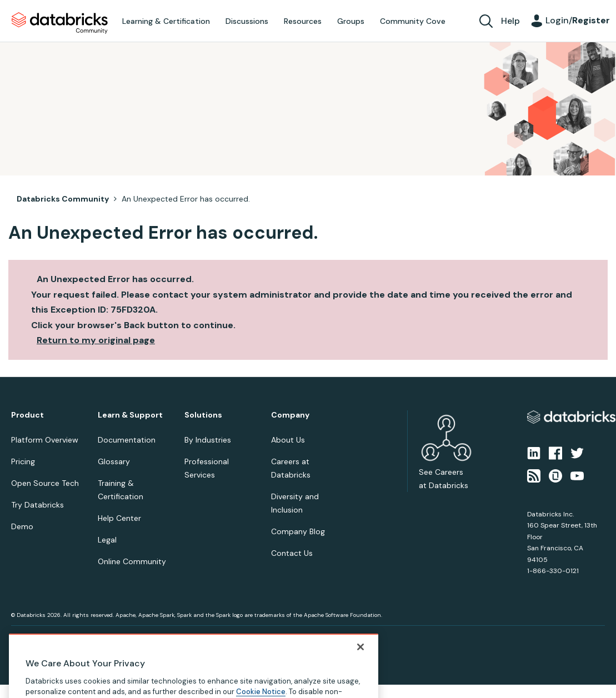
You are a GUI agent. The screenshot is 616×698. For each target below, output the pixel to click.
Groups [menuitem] (351, 21)
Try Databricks (37, 505)
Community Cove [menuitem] (413, 21)
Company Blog (298, 531)
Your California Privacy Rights (209, 639)
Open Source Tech (45, 483)
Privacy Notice (30, 639)
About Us (288, 440)
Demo (22, 526)
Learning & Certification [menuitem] (166, 21)
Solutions (203, 415)
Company (290, 415)
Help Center (119, 518)
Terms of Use (76, 639)
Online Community (132, 561)
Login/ (578, 20)
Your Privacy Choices (131, 639)
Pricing (23, 461)
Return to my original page (96, 340)
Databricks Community (60, 23)
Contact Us (292, 553)
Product (27, 415)
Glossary (114, 461)
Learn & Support (130, 415)
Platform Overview (45, 440)
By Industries (208, 440)
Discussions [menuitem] (247, 21)
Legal (107, 540)
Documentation (127, 440)
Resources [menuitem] (303, 21)
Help (510, 21)
